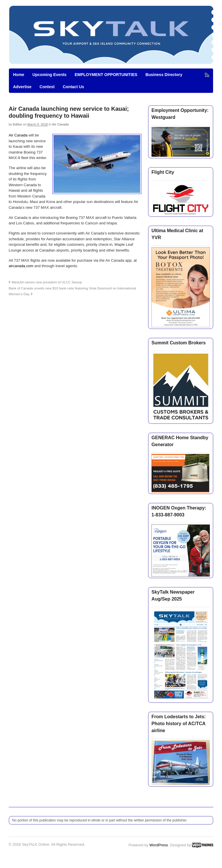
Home (19, 75)
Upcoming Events (49, 75)
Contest (47, 87)
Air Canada (60, 124)
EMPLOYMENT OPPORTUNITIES (106, 75)
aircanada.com (21, 266)
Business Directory (164, 75)
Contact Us (73, 87)
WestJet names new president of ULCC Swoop (47, 282)
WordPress (159, 845)
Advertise (22, 87)
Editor (18, 124)
